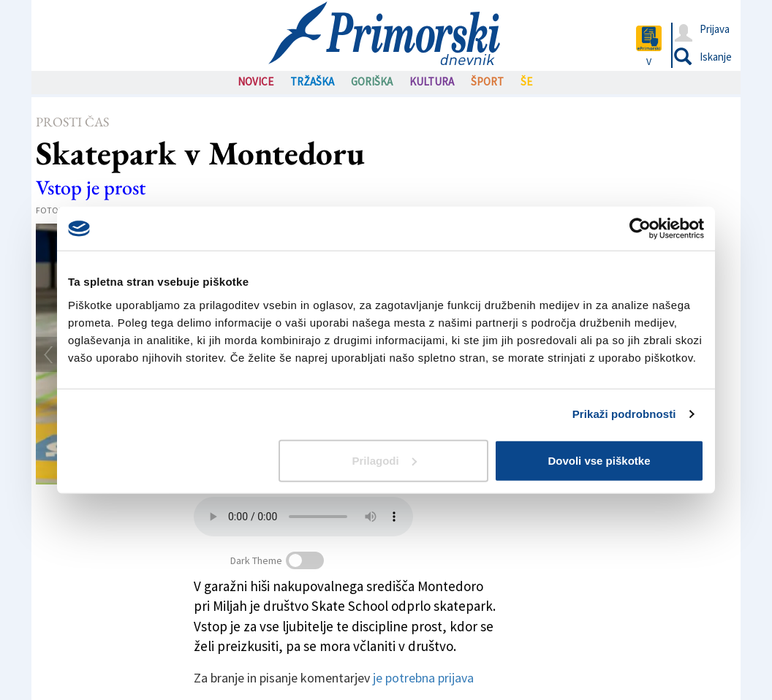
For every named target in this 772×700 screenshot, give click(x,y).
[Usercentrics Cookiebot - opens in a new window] (640, 229)
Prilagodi (385, 460)
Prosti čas (72, 122)
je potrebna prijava (423, 678)
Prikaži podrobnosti (624, 414)
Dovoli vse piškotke (599, 460)
